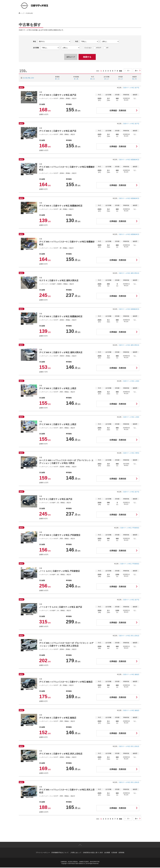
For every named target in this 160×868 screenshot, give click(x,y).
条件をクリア (71, 57)
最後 (121, 71)
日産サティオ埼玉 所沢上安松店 (129, 636)
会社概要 (107, 853)
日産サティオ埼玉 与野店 (131, 453)
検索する (87, 57)
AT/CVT (99, 48)
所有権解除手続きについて (60, 853)
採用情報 (121, 853)
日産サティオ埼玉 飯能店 (131, 674)
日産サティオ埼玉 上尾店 (131, 381)
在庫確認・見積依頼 (118, 111)
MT (107, 48)
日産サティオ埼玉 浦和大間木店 (129, 273)
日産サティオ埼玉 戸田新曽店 (130, 528)
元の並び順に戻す (28, 78)
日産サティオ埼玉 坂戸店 (131, 88)
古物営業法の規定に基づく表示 (93, 853)
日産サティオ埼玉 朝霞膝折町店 (129, 160)
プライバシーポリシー (43, 853)
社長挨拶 (114, 853)
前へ (129, 71)
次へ (136, 71)
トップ (22, 13)
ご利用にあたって (76, 853)
